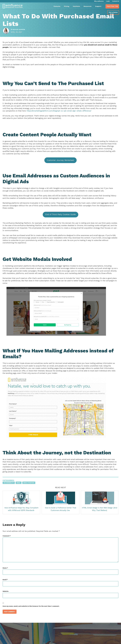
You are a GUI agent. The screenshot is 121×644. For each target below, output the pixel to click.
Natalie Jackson (21, 32)
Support (98, 6)
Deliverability (10, 491)
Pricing (67, 6)
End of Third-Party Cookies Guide (60, 220)
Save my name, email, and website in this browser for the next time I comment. (33, 614)
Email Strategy (31, 491)
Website (7, 600)
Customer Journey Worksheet (60, 166)
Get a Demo (113, 12)
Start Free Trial (112, 6)
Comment (8, 544)
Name (7, 576)
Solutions (76, 6)
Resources (88, 6)
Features (57, 6)
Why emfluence (99, 1)
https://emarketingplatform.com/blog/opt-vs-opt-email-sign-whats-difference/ (75, 117)
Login (108, 1)
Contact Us (116, 1)
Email (20, 491)
